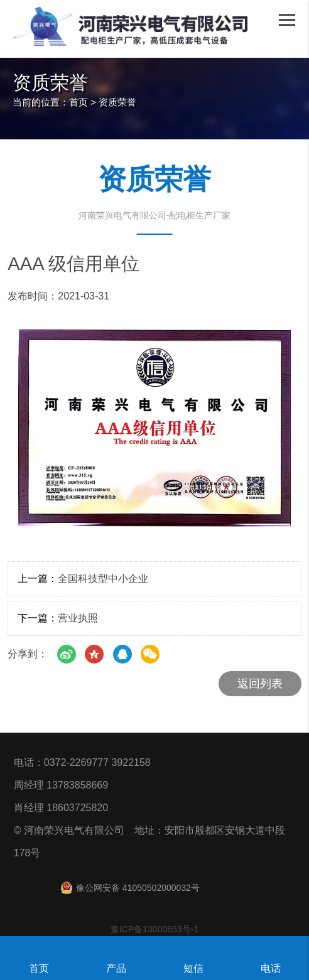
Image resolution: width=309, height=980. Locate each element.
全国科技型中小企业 (103, 579)
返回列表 (260, 684)
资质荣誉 (117, 102)
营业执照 (78, 618)
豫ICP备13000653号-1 (154, 929)
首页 (79, 102)
